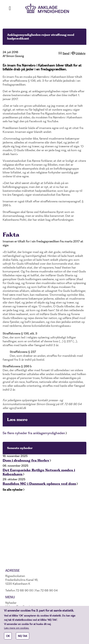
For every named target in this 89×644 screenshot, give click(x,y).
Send (66, 53)
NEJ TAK (23, 638)
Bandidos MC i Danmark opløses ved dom (39, 484)
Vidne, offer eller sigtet (20, 607)
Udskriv (81, 53)
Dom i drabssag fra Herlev (26, 460)
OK (8, 638)
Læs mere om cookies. (17, 630)
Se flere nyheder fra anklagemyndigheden (34, 433)
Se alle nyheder (13, 490)
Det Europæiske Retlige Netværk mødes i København (39, 472)
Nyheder (11, 603)
